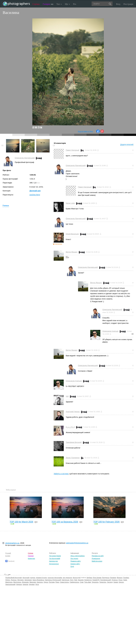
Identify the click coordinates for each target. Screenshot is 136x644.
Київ (76, 580)
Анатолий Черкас (73, 412)
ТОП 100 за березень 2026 (65, 522)
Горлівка (126, 578)
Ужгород (110, 582)
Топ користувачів (55, 556)
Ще (67, 4)
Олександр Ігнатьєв (110, 331)
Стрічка (36, 4)
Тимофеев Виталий (74, 442)
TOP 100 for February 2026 (106, 522)
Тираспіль (103, 582)
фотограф (26, 578)
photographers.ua (12, 543)
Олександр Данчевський (25, 158)
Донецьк (14, 580)
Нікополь (40, 582)
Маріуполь (9, 582)
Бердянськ (106, 578)
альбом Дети (35, 195)
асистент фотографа (55, 578)
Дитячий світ (35, 191)
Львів (125, 580)
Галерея (48, 4)
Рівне (57, 582)
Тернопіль (95, 582)
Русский (8, 553)
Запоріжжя (28, 580)
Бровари (113, 578)
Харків (116, 582)
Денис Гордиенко (73, 458)
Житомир (20, 580)
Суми (82, 582)
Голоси (6, 206)
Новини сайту (75, 564)
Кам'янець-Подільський (53, 580)
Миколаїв (33, 582)
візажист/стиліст (42, 578)
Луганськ (115, 580)
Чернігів (25, 584)
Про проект (74, 558)
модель (33, 578)
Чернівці (32, 584)
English (8, 556)
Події (72, 567)
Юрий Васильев (72, 234)
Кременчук (88, 580)
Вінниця (120, 578)
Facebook (10, 561)
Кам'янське (66, 580)
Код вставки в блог (86, 131)
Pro (75, 4)
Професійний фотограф (14, 578)
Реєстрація (128, 4)
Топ (59, 4)
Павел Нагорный (72, 150)
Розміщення (96, 558)
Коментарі (31, 558)
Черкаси (19, 584)
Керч (72, 580)
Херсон (121, 582)
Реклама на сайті (98, 556)
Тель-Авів (88, 582)
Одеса (46, 582)
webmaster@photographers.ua (77, 543)
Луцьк (120, 580)
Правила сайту (76, 561)
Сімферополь (74, 582)
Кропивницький (106, 580)
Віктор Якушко (72, 252)
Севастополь (64, 582)
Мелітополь (17, 582)
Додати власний (127, 144)
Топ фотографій (55, 558)
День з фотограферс (78, 556)
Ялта (37, 584)
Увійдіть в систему (61, 474)
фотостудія (77, 578)
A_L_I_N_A (70, 427)
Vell (67, 396)
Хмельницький (10, 584)
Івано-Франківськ (38, 580)
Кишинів (81, 580)
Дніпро (8, 580)
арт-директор (67, 578)
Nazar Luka (70, 203)
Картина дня (53, 561)
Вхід (118, 4)
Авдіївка (89, 578)
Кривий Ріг (96, 580)
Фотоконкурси (54, 564)
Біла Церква (97, 578)
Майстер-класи (97, 561)
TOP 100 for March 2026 (21, 522)
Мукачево (25, 582)
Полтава (52, 582)
